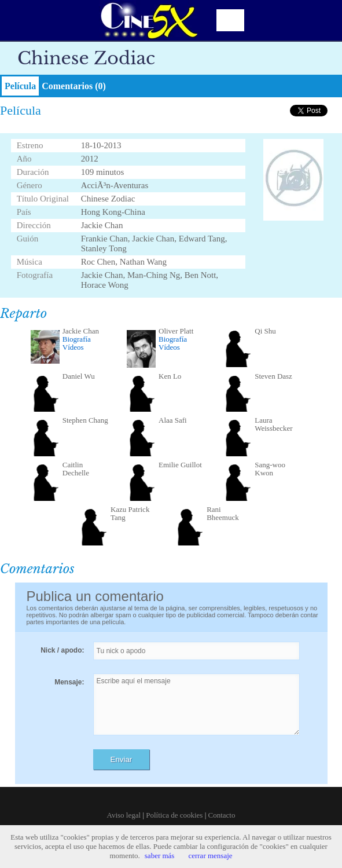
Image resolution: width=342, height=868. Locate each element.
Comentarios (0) (74, 86)
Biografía (77, 339)
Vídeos (73, 347)
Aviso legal (124, 815)
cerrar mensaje (210, 856)
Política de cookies (174, 815)
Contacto (222, 815)
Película (20, 86)
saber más (160, 856)
